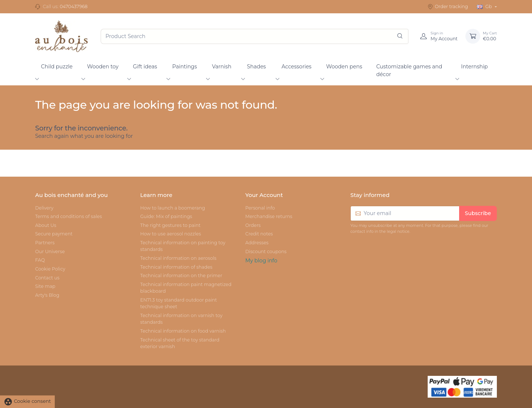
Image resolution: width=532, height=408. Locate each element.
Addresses (257, 243)
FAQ (40, 260)
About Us (46, 225)
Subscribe (478, 213)
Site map (45, 286)
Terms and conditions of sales (68, 216)
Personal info (260, 208)
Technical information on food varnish (183, 331)
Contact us (47, 278)
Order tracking (448, 7)
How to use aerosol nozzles (171, 234)
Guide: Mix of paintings (166, 216)
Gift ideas (145, 67)
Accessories (297, 67)
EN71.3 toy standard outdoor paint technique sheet (179, 303)
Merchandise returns (269, 216)
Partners (45, 243)
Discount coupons (266, 251)
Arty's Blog (47, 295)
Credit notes (259, 234)
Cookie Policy (50, 269)
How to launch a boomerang (173, 208)
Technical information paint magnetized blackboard (186, 288)
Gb (485, 6)
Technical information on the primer (181, 276)
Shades (257, 67)
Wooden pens (344, 67)
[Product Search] (255, 36)
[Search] (400, 36)
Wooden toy (103, 67)
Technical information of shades (176, 267)
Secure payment (54, 234)
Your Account (264, 195)
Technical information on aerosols (178, 258)
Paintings (185, 67)
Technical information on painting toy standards (183, 246)
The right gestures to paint (170, 225)
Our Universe (50, 251)
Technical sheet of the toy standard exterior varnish (180, 343)
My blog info (261, 261)
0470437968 (73, 6)
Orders (253, 225)
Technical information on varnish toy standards (181, 319)
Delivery (44, 208)
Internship (474, 67)
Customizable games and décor (409, 70)
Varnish (222, 67)
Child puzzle (57, 67)
